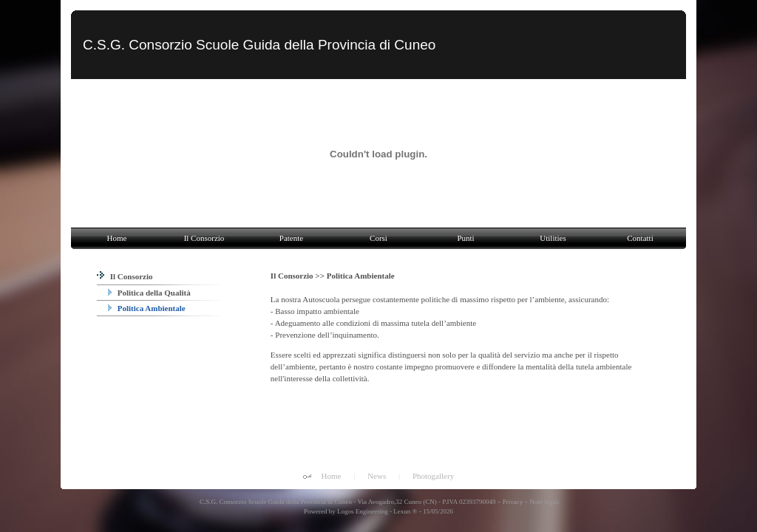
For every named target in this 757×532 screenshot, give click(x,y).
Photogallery (433, 476)
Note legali (544, 502)
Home (332, 476)
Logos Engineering (363, 511)
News (377, 476)
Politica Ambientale (147, 308)
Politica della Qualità (149, 293)
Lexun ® (405, 511)
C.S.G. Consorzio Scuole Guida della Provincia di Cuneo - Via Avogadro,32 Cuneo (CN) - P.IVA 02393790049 (347, 502)
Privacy (513, 502)
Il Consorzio (125, 276)
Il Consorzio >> (299, 276)
